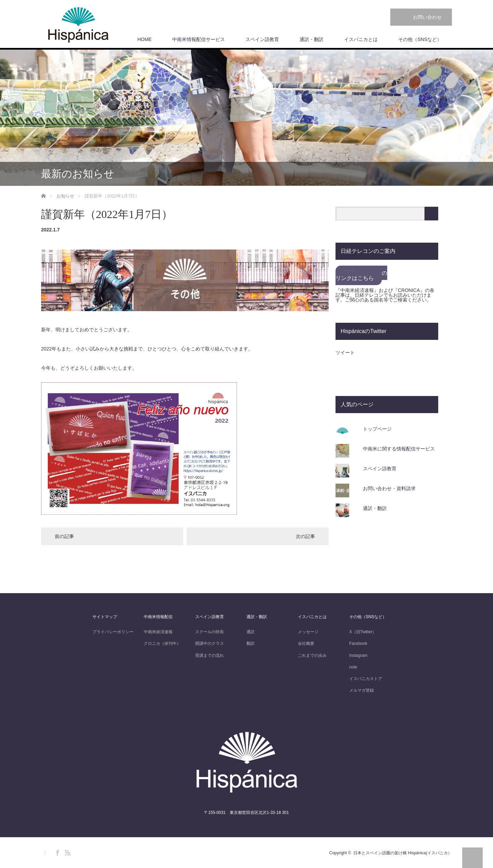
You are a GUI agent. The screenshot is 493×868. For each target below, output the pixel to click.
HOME (144, 39)
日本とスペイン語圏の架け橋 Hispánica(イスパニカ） (403, 853)
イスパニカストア (366, 679)
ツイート (345, 353)
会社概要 (306, 643)
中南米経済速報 (158, 632)
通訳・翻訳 (312, 39)
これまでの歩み (312, 655)
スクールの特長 (210, 632)
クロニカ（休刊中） (162, 643)
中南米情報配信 (158, 617)
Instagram (358, 655)
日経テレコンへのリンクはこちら (361, 275)
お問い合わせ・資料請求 (389, 488)
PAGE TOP (472, 858)
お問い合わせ (427, 17)
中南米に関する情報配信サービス (399, 449)
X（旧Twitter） (363, 632)
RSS (67, 852)
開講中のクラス (210, 643)
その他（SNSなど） (420, 39)
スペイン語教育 (262, 39)
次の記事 (305, 536)
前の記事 (64, 536)
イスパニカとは (361, 39)
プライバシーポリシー (113, 632)
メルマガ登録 (362, 690)
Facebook (358, 643)
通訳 (251, 632)
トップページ (377, 429)
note (353, 667)
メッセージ (308, 632)
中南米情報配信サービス (199, 39)
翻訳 (251, 643)
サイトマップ (105, 617)
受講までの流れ (210, 655)
